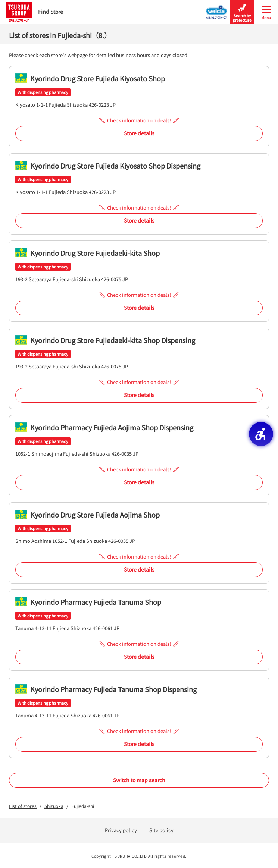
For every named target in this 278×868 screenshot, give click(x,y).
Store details (139, 133)
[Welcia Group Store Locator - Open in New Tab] (217, 10)
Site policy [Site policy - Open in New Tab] (161, 830)
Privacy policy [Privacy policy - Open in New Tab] (121, 830)
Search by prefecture (242, 12)
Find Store (35, 12)
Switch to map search (139, 780)
